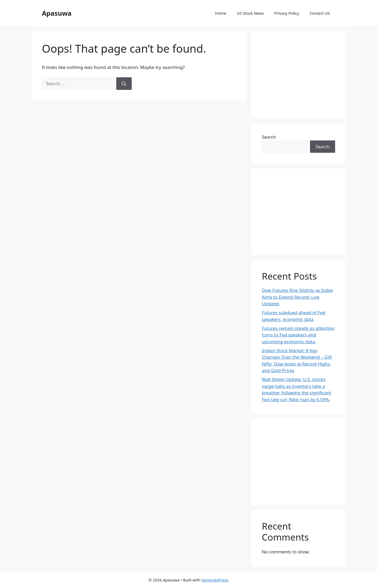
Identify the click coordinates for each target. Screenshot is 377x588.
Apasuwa (57, 13)
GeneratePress (215, 580)
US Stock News (250, 13)
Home (221, 13)
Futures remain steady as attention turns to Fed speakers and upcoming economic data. (298, 335)
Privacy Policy (287, 13)
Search (269, 137)
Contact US (320, 13)
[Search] (124, 84)
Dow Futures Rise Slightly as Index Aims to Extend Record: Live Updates (297, 297)
